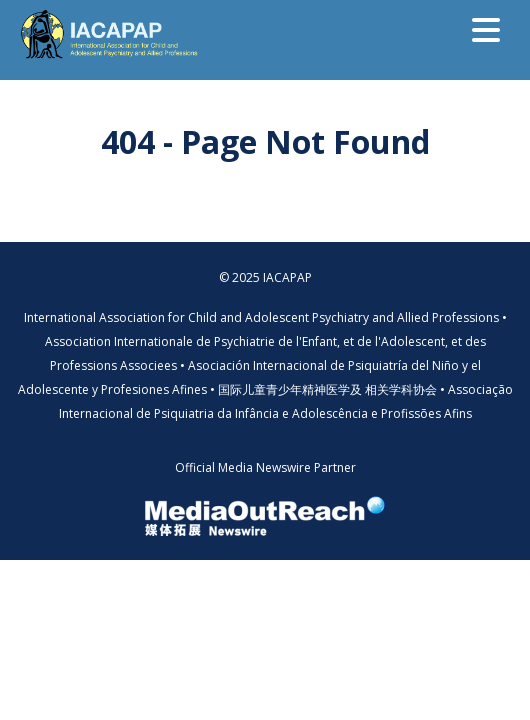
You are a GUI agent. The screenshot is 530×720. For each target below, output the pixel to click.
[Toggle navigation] (486, 30)
